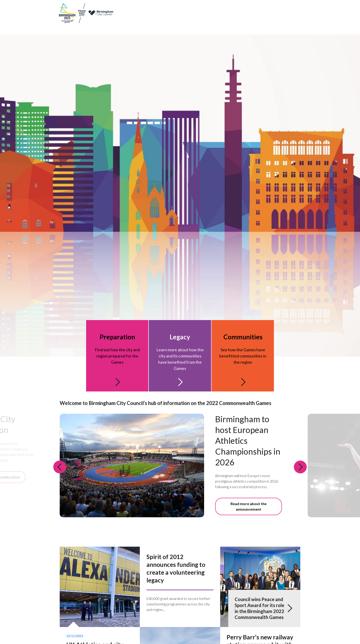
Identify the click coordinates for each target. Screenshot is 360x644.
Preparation (209, 22)
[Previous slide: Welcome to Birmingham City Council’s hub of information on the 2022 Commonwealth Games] (60, 469)
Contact (259, 9)
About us (189, 9)
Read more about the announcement (249, 509)
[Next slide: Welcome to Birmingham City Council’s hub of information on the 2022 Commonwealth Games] (300, 469)
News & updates (238, 9)
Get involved (251, 22)
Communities (277, 22)
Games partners (211, 9)
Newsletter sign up (285, 9)
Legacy (230, 22)
